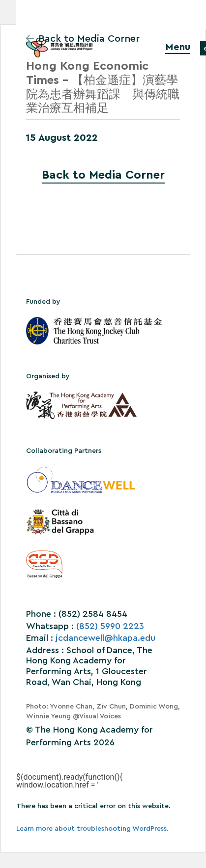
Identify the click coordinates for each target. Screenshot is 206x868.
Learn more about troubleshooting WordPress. (92, 829)
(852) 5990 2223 (110, 626)
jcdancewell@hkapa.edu (105, 638)
